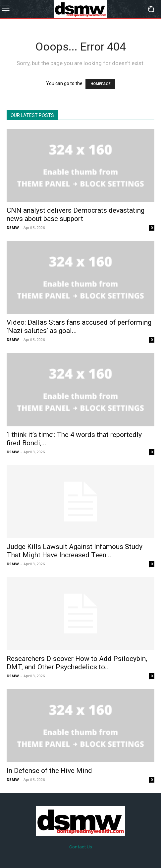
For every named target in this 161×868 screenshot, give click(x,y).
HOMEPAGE (100, 84)
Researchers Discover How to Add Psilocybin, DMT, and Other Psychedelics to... (77, 663)
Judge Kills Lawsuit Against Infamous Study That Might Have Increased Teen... (75, 551)
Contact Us (81, 847)
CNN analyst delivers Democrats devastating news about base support (76, 215)
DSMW (13, 227)
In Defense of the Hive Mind (49, 771)
